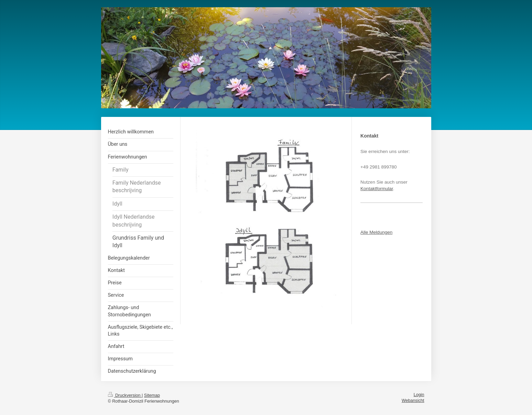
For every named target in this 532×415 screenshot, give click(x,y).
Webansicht (413, 401)
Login (419, 395)
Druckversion (125, 395)
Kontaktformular (377, 189)
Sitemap (152, 395)
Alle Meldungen (376, 232)
